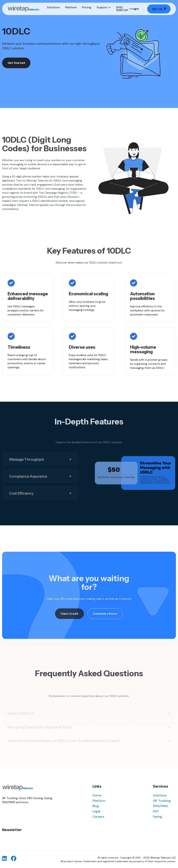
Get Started (16, 63)
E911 (156, 811)
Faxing (157, 817)
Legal (96, 811)
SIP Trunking (162, 801)
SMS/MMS (160, 806)
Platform (99, 801)
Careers (98, 817)
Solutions (160, 795)
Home (97, 795)
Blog (96, 806)
